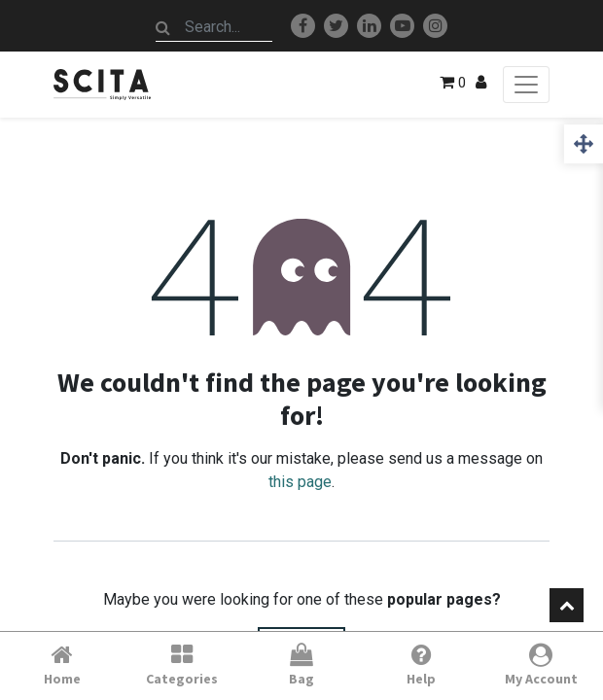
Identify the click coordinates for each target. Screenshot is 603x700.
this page (300, 482)
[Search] (163, 27)
